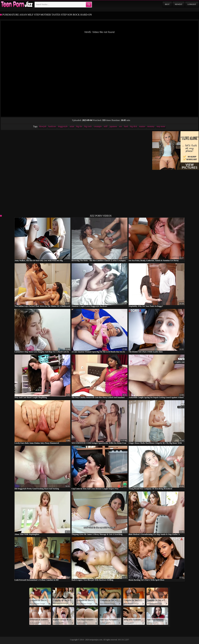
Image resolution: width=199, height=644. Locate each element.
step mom (161, 126)
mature (142, 126)
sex (121, 126)
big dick (134, 126)
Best (167, 4)
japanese (113, 126)
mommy (151, 126)
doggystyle (63, 126)
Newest (179, 4)
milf (106, 126)
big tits (79, 126)
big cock (88, 126)
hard (126, 126)
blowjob (43, 126)
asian (72, 126)
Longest (192, 4)
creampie (98, 126)
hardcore (52, 126)
